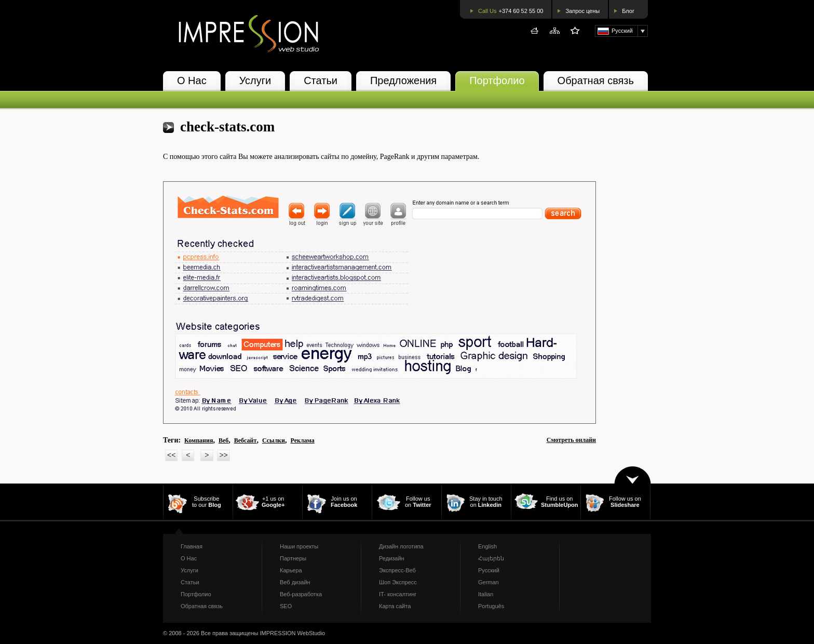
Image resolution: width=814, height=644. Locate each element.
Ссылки (274, 440)
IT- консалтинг (398, 594)
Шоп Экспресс (398, 582)
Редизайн (392, 558)
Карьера (291, 570)
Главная (192, 546)
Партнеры (293, 558)
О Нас (192, 81)
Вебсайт (246, 440)
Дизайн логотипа (401, 546)
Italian (486, 594)
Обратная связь (596, 81)
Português (491, 606)
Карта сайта (395, 606)
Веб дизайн (295, 582)
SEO (286, 606)
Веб (223, 440)
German (489, 582)
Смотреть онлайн (571, 440)
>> (223, 455)
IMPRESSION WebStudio (292, 633)
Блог (628, 11)
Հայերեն (491, 558)
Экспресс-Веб (397, 570)
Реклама (302, 440)
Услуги (255, 81)
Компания (199, 440)
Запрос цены (582, 11)
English (487, 546)
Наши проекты (299, 546)
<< (171, 455)
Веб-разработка (301, 594)
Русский (489, 570)
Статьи (321, 81)
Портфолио (497, 81)
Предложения (403, 81)
